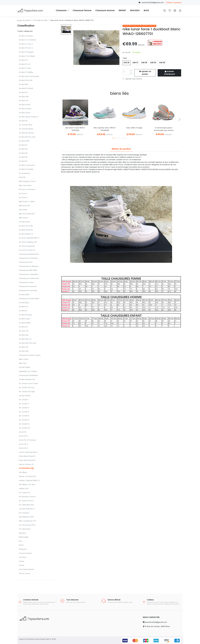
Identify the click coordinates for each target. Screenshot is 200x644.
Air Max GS (23, 327)
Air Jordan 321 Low (27, 388)
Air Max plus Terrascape (29, 76)
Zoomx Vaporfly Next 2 (28, 452)
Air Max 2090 (24, 141)
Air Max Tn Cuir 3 (26, 44)
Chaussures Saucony (28, 286)
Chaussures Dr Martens (29, 266)
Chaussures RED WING (28, 270)
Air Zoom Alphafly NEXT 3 (29, 238)
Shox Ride (23, 210)
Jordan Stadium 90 (27, 380)
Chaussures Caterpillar (29, 274)
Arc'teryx (22, 557)
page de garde (24, 20)
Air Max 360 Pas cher (28, 343)
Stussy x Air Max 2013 (27, 476)
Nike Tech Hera (25, 186)
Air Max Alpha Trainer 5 (29, 117)
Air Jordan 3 (24, 404)
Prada (21, 561)
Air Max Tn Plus (25, 68)
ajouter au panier (145, 73)
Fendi (21, 545)
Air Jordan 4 (24, 408)
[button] (180, 11)
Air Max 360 (24, 335)
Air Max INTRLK (25, 323)
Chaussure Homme (105, 11)
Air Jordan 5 (24, 412)
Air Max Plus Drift (26, 80)
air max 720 (24, 331)
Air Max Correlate (26, 169)
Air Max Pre (24, 307)
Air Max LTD (23, 101)
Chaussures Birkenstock (29, 254)
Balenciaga (24, 537)
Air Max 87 (23, 145)
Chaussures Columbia (28, 258)
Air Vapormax (25, 529)
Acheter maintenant (169, 73)
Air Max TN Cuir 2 (26, 48)
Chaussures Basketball (28, 376)
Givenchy (23, 549)
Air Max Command (27, 165)
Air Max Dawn (24, 222)
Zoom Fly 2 (23, 436)
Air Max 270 (24, 347)
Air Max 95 (23, 153)
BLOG (146, 11)
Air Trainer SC (25, 493)
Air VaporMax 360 (26, 505)
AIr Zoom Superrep (27, 246)
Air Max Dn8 (24, 97)
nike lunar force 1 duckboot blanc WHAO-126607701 (72, 20)
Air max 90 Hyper (26, 129)
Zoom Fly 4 (23, 444)
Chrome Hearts (25, 553)
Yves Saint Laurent (26, 569)
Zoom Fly (23, 432)
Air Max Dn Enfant (26, 88)
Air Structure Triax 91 (27, 497)
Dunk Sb (22, 177)
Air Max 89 (23, 149)
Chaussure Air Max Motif (29, 299)
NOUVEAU (135, 11)
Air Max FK (23, 311)
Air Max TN (23, 60)
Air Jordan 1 (24, 400)
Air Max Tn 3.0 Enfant (27, 40)
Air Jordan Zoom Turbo (29, 384)
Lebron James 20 (26, 464)
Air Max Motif (24, 295)
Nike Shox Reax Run (27, 214)
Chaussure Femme (82, 11)
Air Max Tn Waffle (26, 72)
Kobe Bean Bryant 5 (27, 456)
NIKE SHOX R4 (24, 206)
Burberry (22, 533)
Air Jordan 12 (24, 424)
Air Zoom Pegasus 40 (28, 242)
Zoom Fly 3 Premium (27, 440)
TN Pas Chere (25, 574)
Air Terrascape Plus (27, 525)
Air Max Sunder (25, 109)
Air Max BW (23, 84)
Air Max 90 (23, 121)
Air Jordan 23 (24, 428)
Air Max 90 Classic (26, 133)
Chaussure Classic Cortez (30, 355)
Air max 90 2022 (26, 125)
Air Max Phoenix (25, 315)
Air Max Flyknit (24, 367)
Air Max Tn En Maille (27, 56)
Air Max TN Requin (26, 52)
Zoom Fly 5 (23, 448)
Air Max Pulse (24, 319)
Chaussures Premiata (28, 291)
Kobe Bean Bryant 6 (27, 460)
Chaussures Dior (26, 262)
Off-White (23, 473)
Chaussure (61, 11)
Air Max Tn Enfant (26, 36)
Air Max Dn (23, 93)
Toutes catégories (25, 31)
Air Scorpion (24, 513)
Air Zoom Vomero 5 (27, 250)
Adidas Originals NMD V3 (29, 481)
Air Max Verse (25, 113)
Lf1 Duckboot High (40, 20)
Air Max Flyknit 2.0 (26, 234)
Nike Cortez (24, 359)
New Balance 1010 (26, 517)
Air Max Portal (25, 105)
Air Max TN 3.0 (25, 64)
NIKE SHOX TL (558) (27, 202)
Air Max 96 (23, 157)
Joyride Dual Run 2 (27, 509)
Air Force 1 (23, 194)
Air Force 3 (23, 198)
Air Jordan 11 (24, 420)
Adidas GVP (24, 489)
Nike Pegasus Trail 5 (27, 181)
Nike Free (23, 363)
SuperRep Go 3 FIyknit (28, 371)
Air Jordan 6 (24, 416)
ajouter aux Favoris (132, 79)
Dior (21, 541)
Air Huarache (24, 173)
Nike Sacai (23, 218)
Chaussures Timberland (29, 278)
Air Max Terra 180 (26, 226)
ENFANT (122, 11)
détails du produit (121, 149)
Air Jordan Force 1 (26, 501)
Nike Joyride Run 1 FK (27, 521)
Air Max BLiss (24, 303)
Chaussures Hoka (26, 283)
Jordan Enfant (25, 396)
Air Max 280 (24, 351)
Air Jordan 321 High (27, 392)
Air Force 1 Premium (27, 190)
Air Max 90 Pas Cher (27, 137)
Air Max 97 (23, 161)
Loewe (22, 565)
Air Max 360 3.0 (25, 339)
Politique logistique (174, 2)
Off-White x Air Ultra (27, 485)
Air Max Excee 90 (26, 230)
